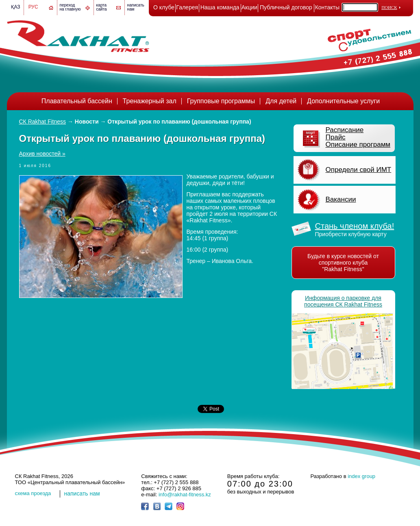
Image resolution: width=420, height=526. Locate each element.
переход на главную (70, 7)
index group (361, 476)
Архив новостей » (42, 154)
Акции (249, 7)
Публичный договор (286, 7)
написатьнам (136, 7)
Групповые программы (221, 101)
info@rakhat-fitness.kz (185, 494)
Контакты (327, 7)
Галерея (187, 7)
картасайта (102, 7)
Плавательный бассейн (77, 101)
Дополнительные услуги (343, 101)
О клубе (164, 7)
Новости (87, 122)
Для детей (281, 101)
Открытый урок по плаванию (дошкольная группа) (179, 122)
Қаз (16, 7)
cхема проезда (33, 493)
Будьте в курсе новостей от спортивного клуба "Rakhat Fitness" (343, 263)
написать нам (82, 493)
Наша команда (220, 7)
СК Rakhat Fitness (43, 122)
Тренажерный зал (150, 101)
